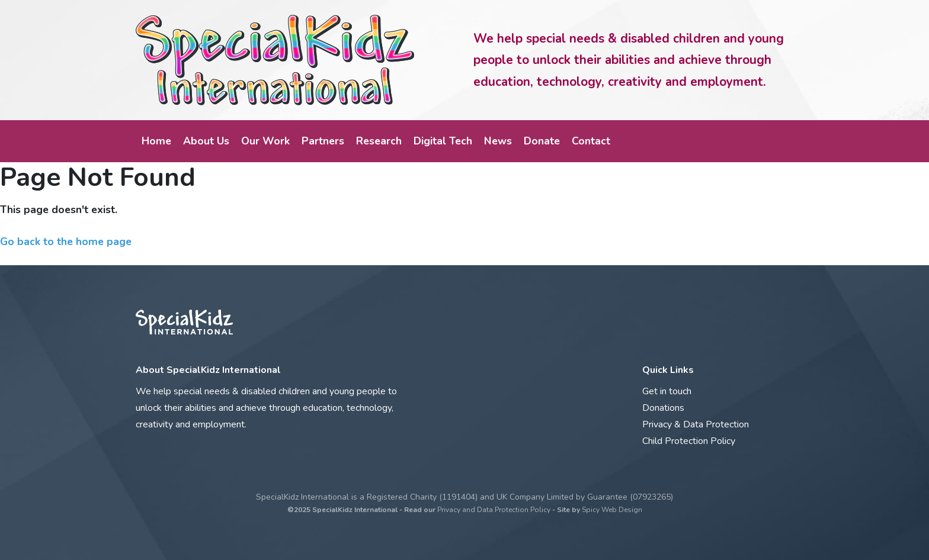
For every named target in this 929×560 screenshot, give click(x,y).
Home (156, 141)
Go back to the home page (66, 242)
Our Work (265, 141)
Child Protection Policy (689, 441)
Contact (591, 141)
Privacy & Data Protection (696, 424)
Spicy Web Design (612, 510)
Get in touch (667, 391)
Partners (323, 141)
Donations (663, 408)
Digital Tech (443, 141)
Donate (542, 141)
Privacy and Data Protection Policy (494, 510)
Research (379, 141)
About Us (206, 141)
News (498, 141)
